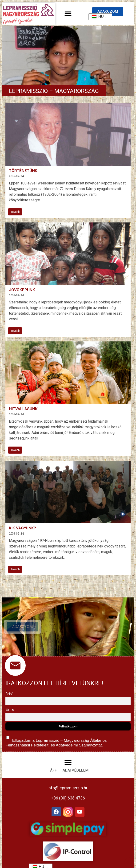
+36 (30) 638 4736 (68, 798)
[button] (68, 14)
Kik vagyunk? (22, 528)
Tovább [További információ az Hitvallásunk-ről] (15, 450)
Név (9, 693)
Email (10, 709)
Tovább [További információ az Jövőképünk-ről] (15, 331)
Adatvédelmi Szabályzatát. (79, 745)
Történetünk (23, 171)
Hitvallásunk (23, 409)
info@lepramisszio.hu (68, 788)
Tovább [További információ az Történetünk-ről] (15, 212)
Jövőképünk (22, 290)
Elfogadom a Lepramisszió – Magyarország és (56, 740)
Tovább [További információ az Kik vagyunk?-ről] (15, 569)
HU (96, 17)
